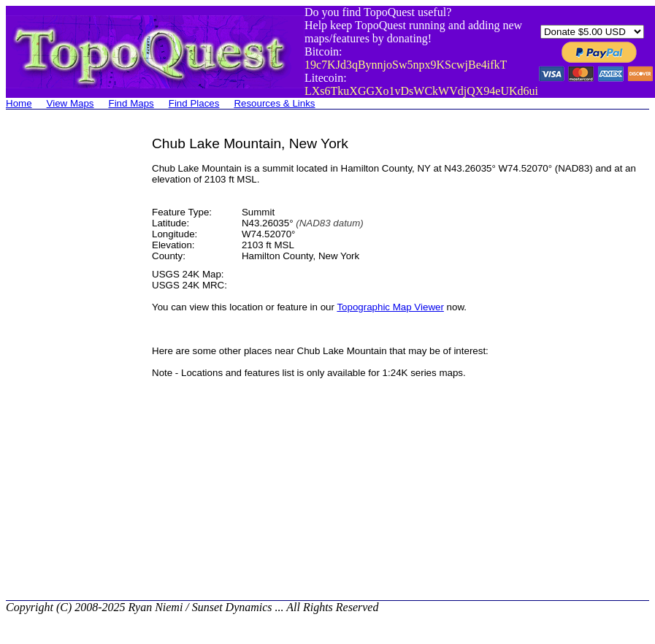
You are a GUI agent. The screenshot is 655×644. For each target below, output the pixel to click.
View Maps (70, 103)
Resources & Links (274, 103)
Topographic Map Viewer (390, 307)
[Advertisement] (64, 355)
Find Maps (131, 103)
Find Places (194, 103)
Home (19, 103)
